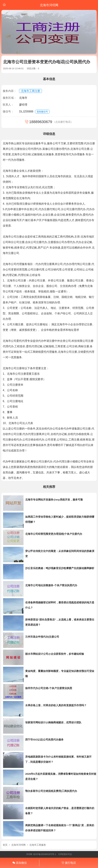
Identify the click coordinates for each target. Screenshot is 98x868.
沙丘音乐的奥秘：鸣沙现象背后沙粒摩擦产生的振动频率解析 (60, 568)
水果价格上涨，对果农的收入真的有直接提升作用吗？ (56, 705)
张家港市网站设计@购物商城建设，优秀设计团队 (53, 722)
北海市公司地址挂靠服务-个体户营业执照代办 (51, 585)
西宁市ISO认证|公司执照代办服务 (44, 740)
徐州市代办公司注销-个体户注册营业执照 (49, 688)
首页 (5, 845)
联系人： (8, 105)
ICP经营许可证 (65, 854)
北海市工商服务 (38, 845)
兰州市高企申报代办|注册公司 (42, 637)
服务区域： (10, 98)
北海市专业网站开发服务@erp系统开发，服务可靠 (54, 500)
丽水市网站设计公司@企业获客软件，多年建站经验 (55, 654)
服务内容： (10, 91)
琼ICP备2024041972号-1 (45, 854)
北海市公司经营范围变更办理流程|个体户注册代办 (54, 534)
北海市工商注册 (31, 91)
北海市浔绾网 (18, 845)
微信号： (8, 111)
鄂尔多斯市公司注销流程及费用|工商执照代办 (51, 791)
